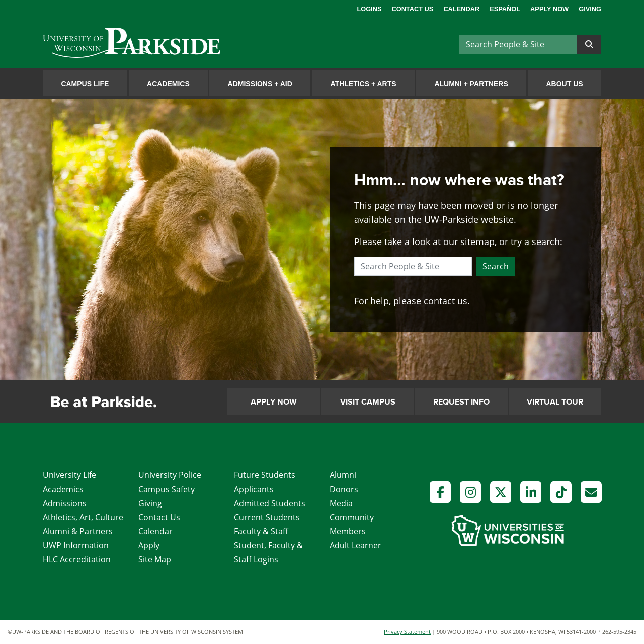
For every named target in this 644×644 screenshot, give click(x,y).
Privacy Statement (407, 632)
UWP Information (76, 545)
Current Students (267, 517)
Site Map (155, 559)
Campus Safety (167, 489)
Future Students (265, 475)
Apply (149, 545)
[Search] (518, 44)
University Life (69, 475)
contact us (446, 301)
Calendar (461, 9)
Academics (168, 84)
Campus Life (85, 84)
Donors (344, 489)
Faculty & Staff (261, 531)
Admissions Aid (260, 84)
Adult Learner (355, 545)
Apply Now (549, 9)
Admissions (65, 503)
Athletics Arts (364, 84)
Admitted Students (270, 503)
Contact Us (412, 9)
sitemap (477, 242)
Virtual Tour (555, 402)
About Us (565, 84)
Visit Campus (368, 402)
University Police (170, 475)
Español (505, 9)
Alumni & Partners (78, 531)
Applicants (254, 489)
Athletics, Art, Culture (83, 517)
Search (496, 266)
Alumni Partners (471, 84)
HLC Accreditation (77, 559)
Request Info (461, 402)
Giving (590, 9)
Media (341, 503)
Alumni (343, 475)
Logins (369, 9)
